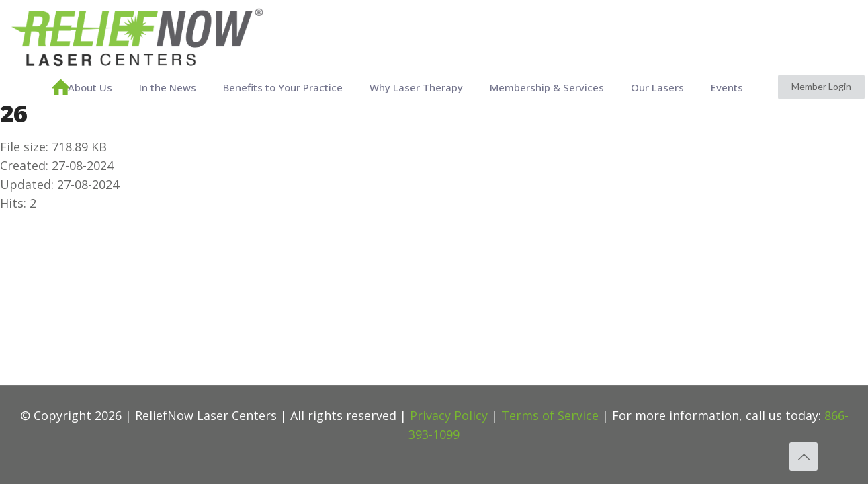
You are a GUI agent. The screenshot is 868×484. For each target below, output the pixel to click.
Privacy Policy (449, 415)
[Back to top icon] (804, 456)
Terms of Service (550, 415)
